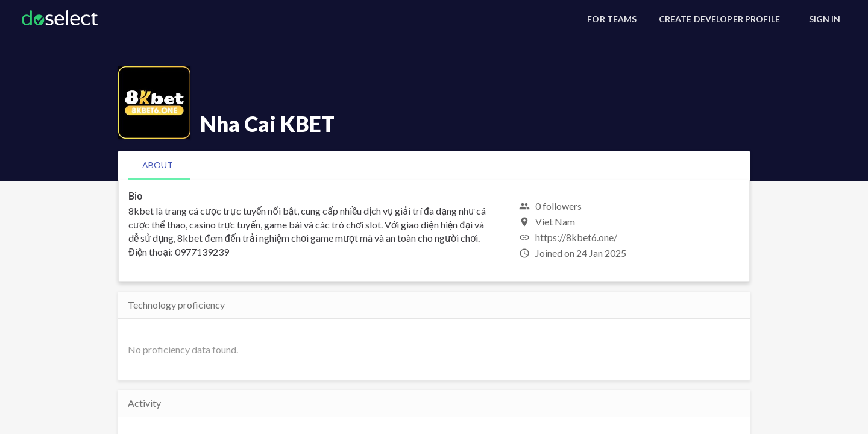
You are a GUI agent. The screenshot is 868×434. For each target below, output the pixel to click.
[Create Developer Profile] (719, 19)
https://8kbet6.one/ (576, 237)
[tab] (158, 165)
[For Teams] (612, 19)
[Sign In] (825, 19)
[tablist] (434, 165)
